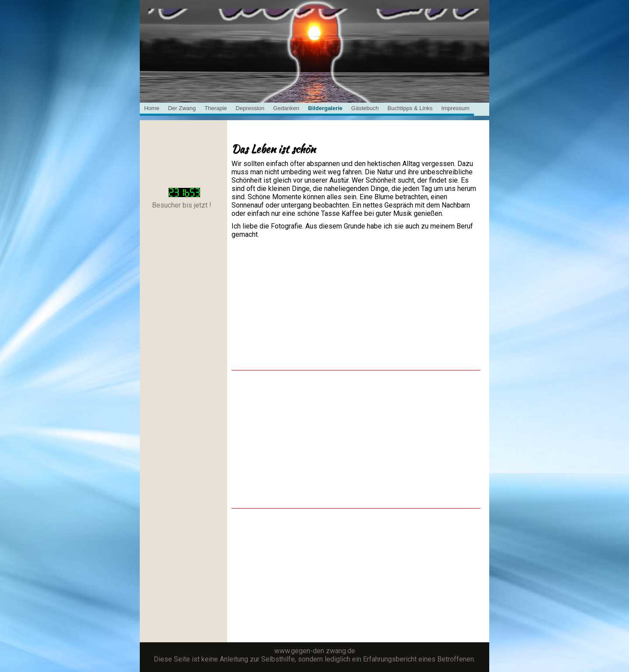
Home (152, 108)
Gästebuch (365, 108)
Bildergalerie (325, 108)
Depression (250, 108)
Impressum (455, 108)
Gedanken (286, 108)
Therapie (216, 108)
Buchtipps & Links (410, 108)
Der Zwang (182, 108)
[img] (314, 31)
